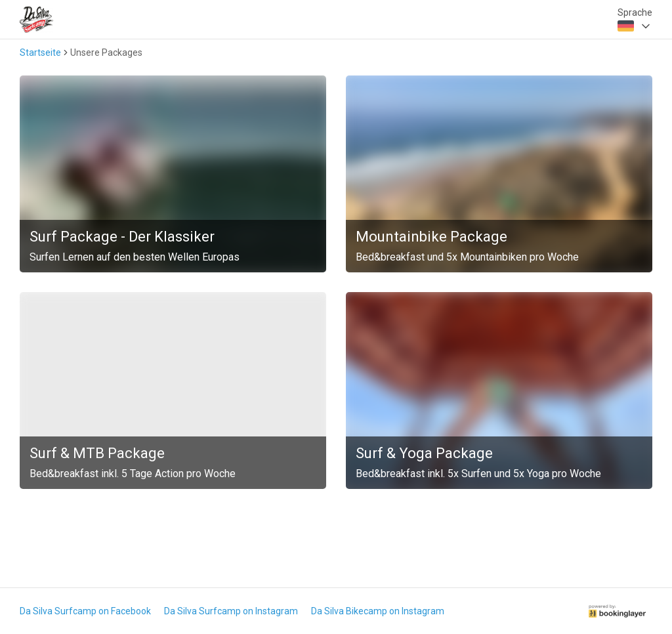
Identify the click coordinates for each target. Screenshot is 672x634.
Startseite (40, 53)
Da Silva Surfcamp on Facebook (85, 611)
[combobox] (635, 26)
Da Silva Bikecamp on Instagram (378, 611)
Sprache (635, 12)
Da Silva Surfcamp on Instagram (231, 611)
